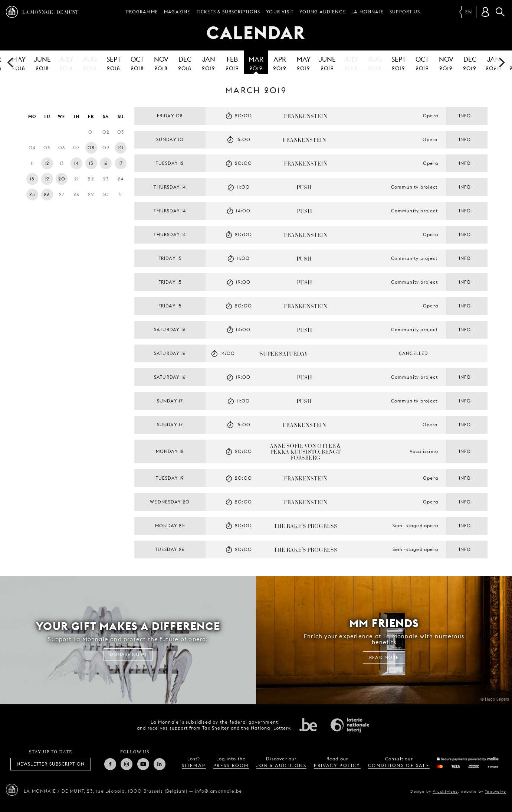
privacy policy (337, 765)
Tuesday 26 (170, 549)
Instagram (127, 764)
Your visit (280, 12)
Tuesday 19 (170, 478)
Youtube (143, 764)
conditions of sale (399, 765)
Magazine (177, 12)
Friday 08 (170, 116)
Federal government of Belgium (308, 724)
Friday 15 (170, 258)
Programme (142, 12)
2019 (209, 62)
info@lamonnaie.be (218, 791)
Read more (384, 657)
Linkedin (160, 764)
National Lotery (350, 725)
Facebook (110, 764)
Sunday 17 (170, 401)
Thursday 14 (170, 187)
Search (500, 12)
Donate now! (128, 654)
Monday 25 (170, 526)
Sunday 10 (170, 139)
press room (231, 765)
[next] (501, 62)
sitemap (194, 765)
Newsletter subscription (51, 764)
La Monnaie (367, 12)
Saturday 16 (170, 330)
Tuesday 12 (170, 163)
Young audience (322, 12)
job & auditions (281, 765)
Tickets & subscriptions (229, 12)
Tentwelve (495, 791)
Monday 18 (170, 451)
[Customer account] (485, 12)
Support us (405, 12)
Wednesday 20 (170, 502)
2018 (42, 62)
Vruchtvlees (445, 791)
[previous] (11, 62)
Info (465, 116)
